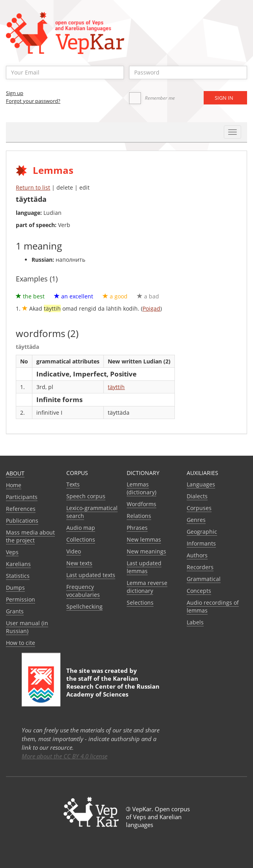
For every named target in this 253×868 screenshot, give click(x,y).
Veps (12, 552)
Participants (22, 497)
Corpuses (199, 508)
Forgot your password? (33, 101)
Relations (139, 516)
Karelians (18, 564)
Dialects (197, 496)
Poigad (151, 308)
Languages (201, 484)
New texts (79, 563)
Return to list (33, 187)
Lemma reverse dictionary (147, 587)
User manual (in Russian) (27, 627)
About (15, 473)
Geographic (202, 532)
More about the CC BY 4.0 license (65, 756)
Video (74, 551)
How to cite (21, 643)
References (21, 509)
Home (14, 485)
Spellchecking (84, 606)
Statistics (18, 576)
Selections (140, 603)
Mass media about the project (30, 536)
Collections (81, 539)
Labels (195, 622)
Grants (15, 611)
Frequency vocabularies (83, 591)
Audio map (81, 528)
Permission (21, 599)
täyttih (116, 387)
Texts (73, 484)
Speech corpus (86, 496)
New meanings (146, 551)
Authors (197, 555)
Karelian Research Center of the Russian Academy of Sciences (113, 686)
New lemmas (144, 539)
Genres (196, 520)
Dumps (15, 588)
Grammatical (204, 579)
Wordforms (141, 504)
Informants (201, 543)
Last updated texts (91, 575)
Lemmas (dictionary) (141, 488)
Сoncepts (199, 591)
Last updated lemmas (144, 567)
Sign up (15, 93)
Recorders (200, 567)
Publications (22, 521)
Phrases (137, 528)
